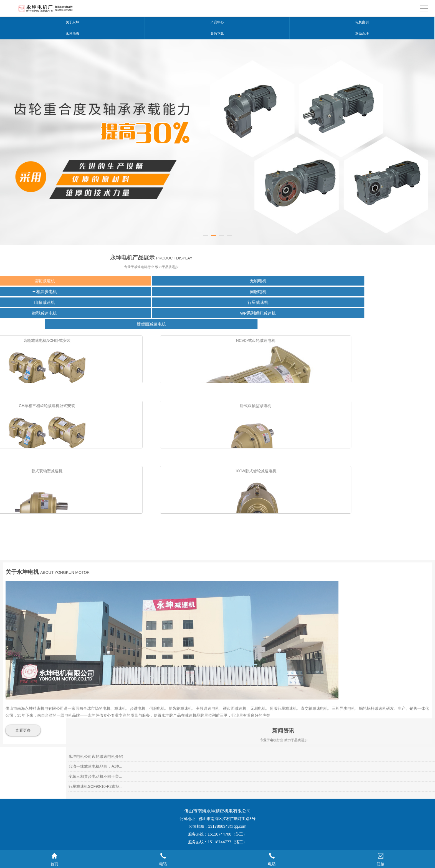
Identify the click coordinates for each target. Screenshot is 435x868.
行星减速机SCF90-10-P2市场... (287, 786)
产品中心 (217, 22)
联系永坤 (362, 34)
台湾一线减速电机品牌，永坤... (287, 766)
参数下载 (217, 34)
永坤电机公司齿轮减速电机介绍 (287, 756)
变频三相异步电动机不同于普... (287, 776)
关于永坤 (72, 22)
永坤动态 (72, 34)
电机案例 (362, 22)
